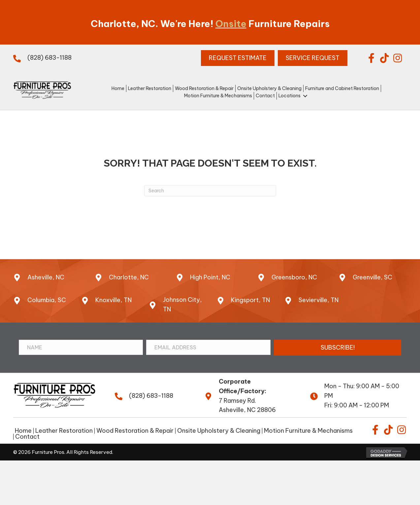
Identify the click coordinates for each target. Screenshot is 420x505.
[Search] (210, 191)
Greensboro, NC (294, 277)
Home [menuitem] (23, 431)
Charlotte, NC (129, 277)
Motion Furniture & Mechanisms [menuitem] (308, 431)
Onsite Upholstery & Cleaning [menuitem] (219, 431)
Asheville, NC (46, 277)
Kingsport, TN (250, 300)
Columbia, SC (47, 300)
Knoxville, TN (113, 300)
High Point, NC (210, 277)
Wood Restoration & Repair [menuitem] (135, 431)
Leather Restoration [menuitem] (64, 431)
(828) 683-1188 (49, 58)
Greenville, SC (372, 277)
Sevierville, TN (319, 300)
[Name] (81, 347)
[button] (371, 58)
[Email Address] (208, 347)
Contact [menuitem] (27, 437)
